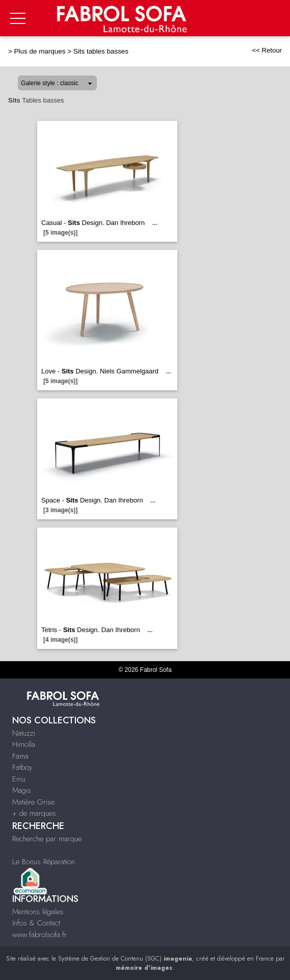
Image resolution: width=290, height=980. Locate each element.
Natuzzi (24, 733)
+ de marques (34, 813)
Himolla (24, 744)
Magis (22, 790)
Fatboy (22, 767)
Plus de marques (40, 51)
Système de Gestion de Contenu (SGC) (125, 959)
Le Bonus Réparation (44, 862)
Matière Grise (33, 802)
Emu (19, 779)
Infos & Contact (36, 923)
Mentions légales (38, 912)
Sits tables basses (101, 51)
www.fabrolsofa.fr (39, 935)
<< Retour (267, 50)
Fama (20, 756)
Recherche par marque (47, 839)
